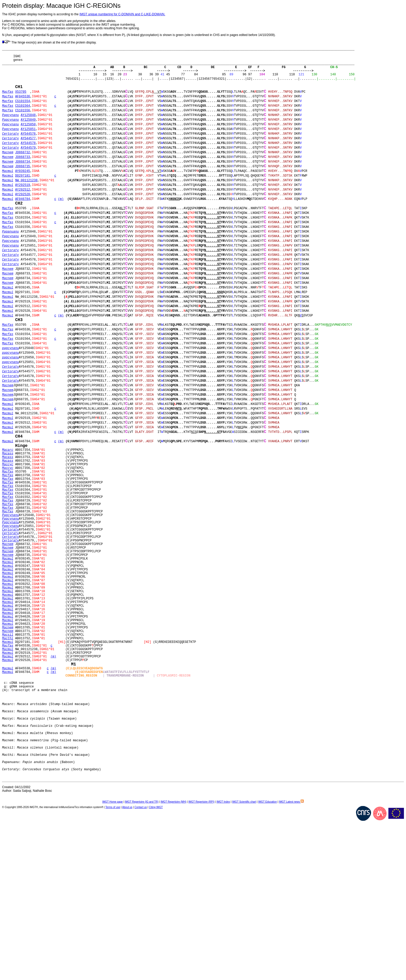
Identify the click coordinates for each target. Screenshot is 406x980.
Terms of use (113, 966)
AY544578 (28, 164)
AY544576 (28, 153)
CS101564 (23, 119)
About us (127, 966)
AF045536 (23, 107)
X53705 (21, 102)
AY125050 (28, 141)
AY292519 (23, 216)
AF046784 (23, 233)
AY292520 (23, 227)
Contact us (141, 966)
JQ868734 (23, 187)
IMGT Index (223, 961)
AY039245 (23, 198)
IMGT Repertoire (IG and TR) (142, 961)
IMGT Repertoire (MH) (173, 961)
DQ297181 (23, 204)
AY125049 (28, 136)
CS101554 (23, 113)
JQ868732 (23, 176)
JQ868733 (23, 181)
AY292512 (23, 221)
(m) (61, 233)
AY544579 (28, 170)
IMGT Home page (113, 961)
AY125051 (28, 147)
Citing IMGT (156, 966)
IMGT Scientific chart (244, 961)
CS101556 (23, 124)
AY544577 (28, 159)
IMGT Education (267, 961)
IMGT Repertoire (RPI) (201, 961)
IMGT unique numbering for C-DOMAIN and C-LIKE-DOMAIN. (122, 14)
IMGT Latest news (291, 961)
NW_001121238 (26, 210)
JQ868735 (23, 193)
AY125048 (28, 130)
